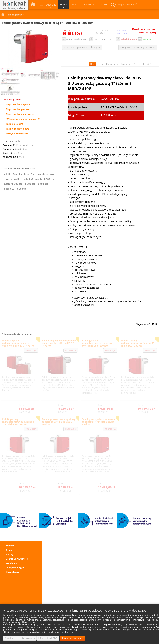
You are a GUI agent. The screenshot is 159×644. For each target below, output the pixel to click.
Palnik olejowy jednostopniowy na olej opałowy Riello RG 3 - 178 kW (18, 343)
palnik (7, 174)
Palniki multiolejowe (18, 129)
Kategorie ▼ (51, 6)
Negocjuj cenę (147, 39)
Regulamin (11, 563)
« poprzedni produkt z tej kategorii (82, 47)
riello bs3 (28, 179)
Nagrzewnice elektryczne (20, 114)
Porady (9, 554)
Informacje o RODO (48, 638)
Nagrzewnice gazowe (18, 109)
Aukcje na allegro (15, 568)
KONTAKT (103, 5)
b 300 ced (30, 184)
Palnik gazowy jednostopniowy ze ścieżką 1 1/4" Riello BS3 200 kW (18, 422)
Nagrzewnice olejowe (18, 104)
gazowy (8, 179)
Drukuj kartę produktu (104, 39)
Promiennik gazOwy (24, 174)
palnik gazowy (46, 174)
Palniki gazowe (13, 100)
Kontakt (10, 546)
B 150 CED (9, 189)
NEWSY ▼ (64, 6)
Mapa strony (12, 572)
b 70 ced (21, 189)
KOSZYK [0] (89, 5)
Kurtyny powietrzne (17, 134)
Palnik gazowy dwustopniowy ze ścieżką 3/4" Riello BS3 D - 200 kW (59, 422)
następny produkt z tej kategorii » (138, 47)
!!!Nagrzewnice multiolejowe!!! (23, 119)
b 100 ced (43, 184)
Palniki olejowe (14, 124)
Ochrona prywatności (17, 559)
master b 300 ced (13, 184)
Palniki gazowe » (16, 14)
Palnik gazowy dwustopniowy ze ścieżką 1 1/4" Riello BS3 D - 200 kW (98, 422)
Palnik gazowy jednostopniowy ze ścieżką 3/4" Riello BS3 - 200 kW (97, 343)
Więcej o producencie (76, 39)
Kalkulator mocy (129, 39)
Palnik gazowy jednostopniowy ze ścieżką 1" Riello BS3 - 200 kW (138, 343)
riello (17, 179)
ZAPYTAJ (75, 5)
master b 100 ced (45, 179)
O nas (9, 550)
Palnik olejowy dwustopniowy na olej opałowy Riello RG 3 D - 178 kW (59, 343)
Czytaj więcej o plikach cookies (20, 638)
